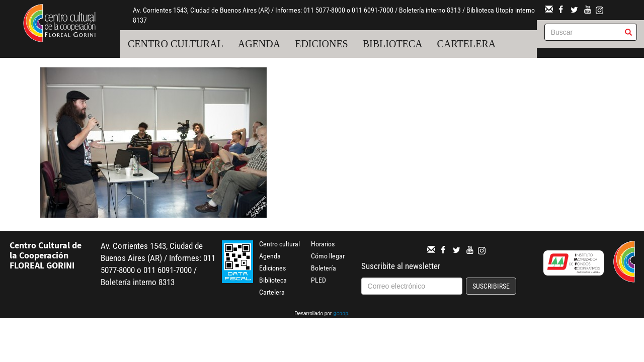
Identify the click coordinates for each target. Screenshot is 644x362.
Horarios (323, 244)
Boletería (324, 268)
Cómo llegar (328, 256)
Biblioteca (393, 44)
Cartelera (467, 44)
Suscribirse (491, 286)
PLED (318, 280)
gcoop (341, 314)
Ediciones (321, 44)
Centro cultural (176, 44)
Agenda (259, 44)
